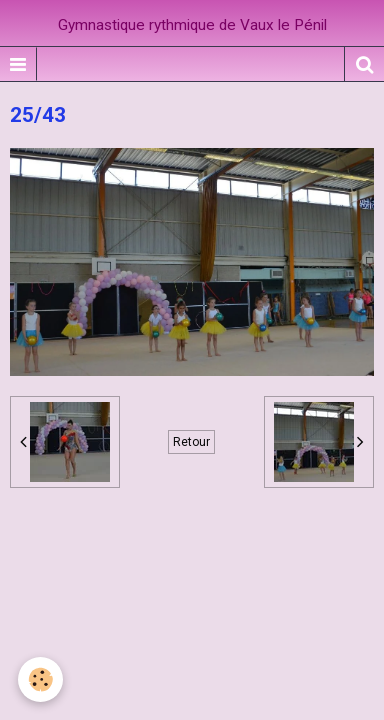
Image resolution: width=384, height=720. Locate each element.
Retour (191, 442)
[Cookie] (40, 679)
